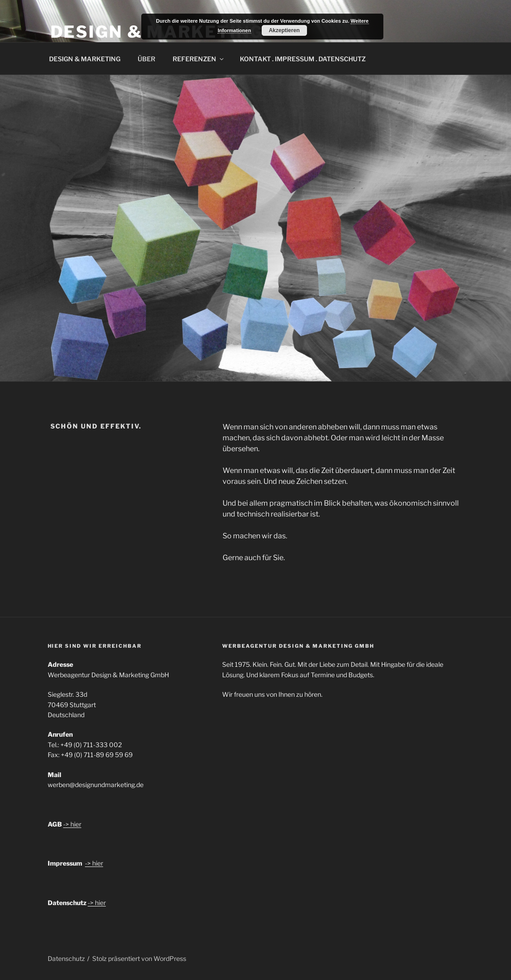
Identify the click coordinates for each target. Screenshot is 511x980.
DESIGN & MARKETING (85, 59)
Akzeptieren (284, 30)
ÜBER (146, 59)
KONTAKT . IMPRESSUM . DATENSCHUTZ (303, 59)
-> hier (72, 824)
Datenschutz (66, 958)
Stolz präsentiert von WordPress (139, 958)
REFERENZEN (199, 59)
